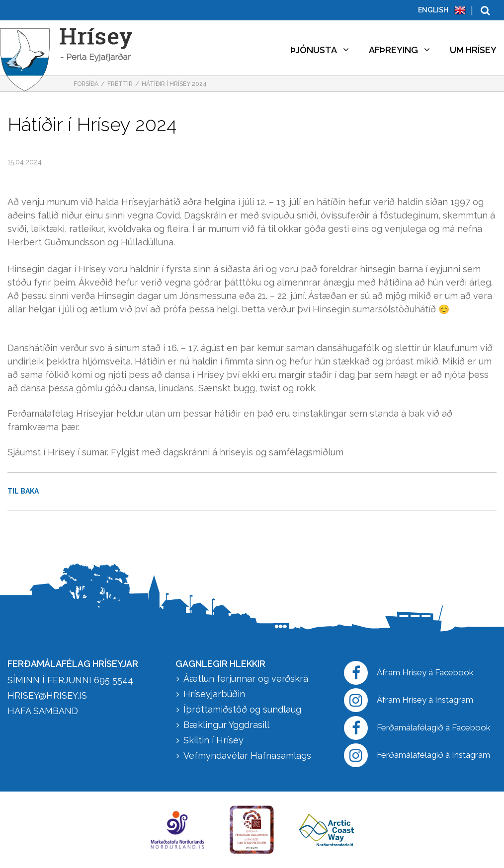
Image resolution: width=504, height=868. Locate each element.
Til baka (23, 491)
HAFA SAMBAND (43, 711)
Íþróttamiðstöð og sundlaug (242, 709)
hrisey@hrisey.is (47, 695)
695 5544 (114, 680)
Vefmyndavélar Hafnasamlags (249, 756)
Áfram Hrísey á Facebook (409, 673)
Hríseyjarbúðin (214, 694)
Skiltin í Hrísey (213, 740)
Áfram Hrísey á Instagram (409, 700)
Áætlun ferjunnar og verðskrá (246, 679)
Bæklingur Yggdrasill (226, 725)
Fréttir (120, 84)
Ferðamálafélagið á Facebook (417, 728)
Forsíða (86, 84)
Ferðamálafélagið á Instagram (417, 755)
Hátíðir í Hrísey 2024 (174, 84)
